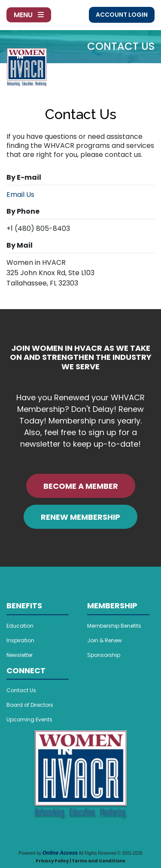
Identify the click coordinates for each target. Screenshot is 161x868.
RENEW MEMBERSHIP (80, 517)
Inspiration (20, 640)
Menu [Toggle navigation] (29, 15)
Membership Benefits (114, 626)
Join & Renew (105, 640)
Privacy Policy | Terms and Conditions (80, 861)
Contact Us (21, 690)
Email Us (20, 195)
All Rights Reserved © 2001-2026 (111, 853)
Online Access (60, 853)
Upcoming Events (29, 719)
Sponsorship (104, 655)
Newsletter (20, 655)
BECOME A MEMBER (81, 486)
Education (20, 626)
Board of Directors (30, 705)
